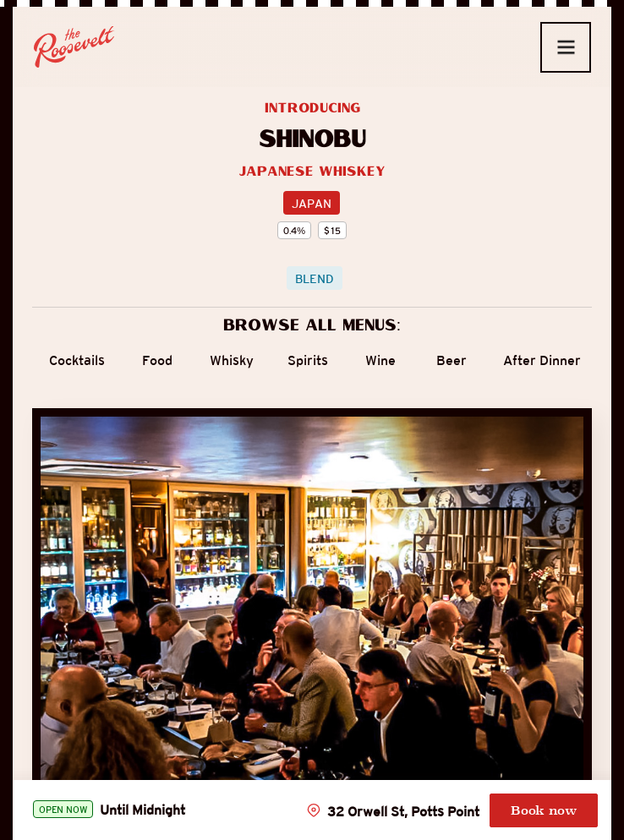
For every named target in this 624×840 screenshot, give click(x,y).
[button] (566, 47)
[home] (74, 47)
